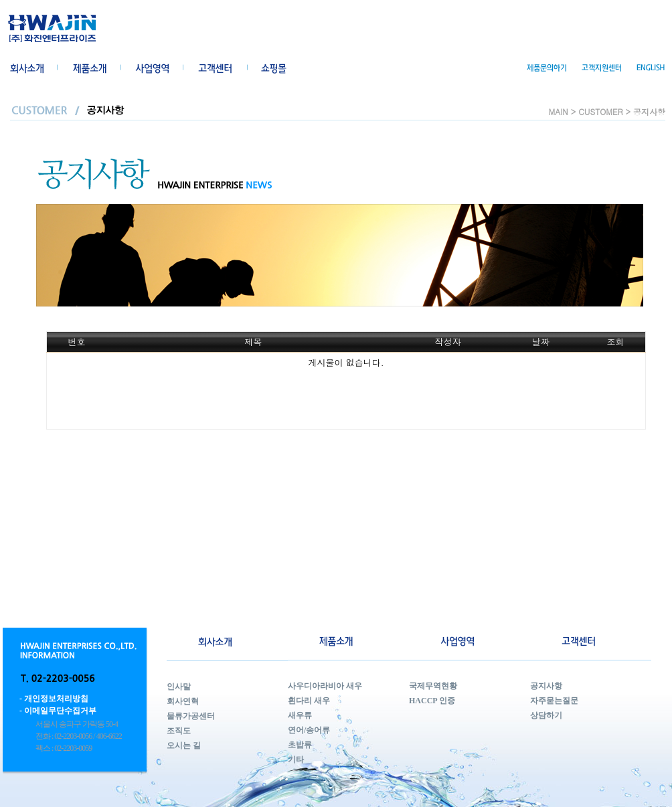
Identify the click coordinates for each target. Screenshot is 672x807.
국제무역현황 (433, 686)
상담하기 (546, 715)
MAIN (559, 111)
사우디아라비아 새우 (325, 686)
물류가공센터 (191, 716)
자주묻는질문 (554, 701)
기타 (296, 759)
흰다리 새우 (309, 701)
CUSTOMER (600, 111)
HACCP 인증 (432, 701)
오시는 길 (184, 745)
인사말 (179, 687)
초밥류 (300, 745)
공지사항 (546, 686)
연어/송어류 (309, 730)
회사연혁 (183, 701)
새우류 (300, 715)
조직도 (179, 731)
